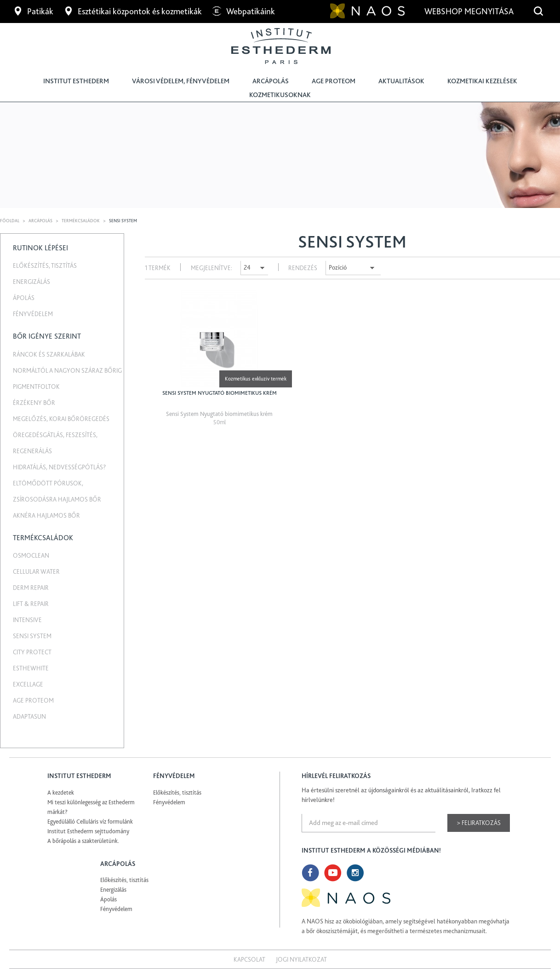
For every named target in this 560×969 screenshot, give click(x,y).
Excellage (28, 684)
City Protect (32, 652)
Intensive (27, 620)
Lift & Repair (31, 604)
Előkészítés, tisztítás (45, 265)
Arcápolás (271, 81)
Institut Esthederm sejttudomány (88, 831)
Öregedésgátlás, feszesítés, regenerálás (55, 443)
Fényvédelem (33, 314)
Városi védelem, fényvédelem (181, 81)
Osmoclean (31, 555)
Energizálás (31, 282)
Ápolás (24, 298)
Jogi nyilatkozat (301, 959)
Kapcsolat (249, 959)
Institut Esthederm (76, 81)
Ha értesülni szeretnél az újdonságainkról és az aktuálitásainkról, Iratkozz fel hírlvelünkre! (401, 795)
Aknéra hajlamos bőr (46, 515)
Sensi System (32, 636)
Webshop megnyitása (470, 11)
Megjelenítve (211, 268)
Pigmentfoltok (36, 386)
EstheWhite (31, 668)
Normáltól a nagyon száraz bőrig (67, 370)
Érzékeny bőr (34, 403)
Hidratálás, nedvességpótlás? (59, 467)
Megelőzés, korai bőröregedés (61, 419)
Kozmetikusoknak (280, 95)
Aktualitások (401, 81)
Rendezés (303, 268)
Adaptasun (29, 716)
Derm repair (31, 588)
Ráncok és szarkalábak (49, 354)
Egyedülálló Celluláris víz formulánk (90, 822)
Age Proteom (334, 81)
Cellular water (36, 571)
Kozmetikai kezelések (482, 81)
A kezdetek (61, 793)
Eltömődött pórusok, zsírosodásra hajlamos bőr (57, 491)
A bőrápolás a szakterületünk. (83, 841)
